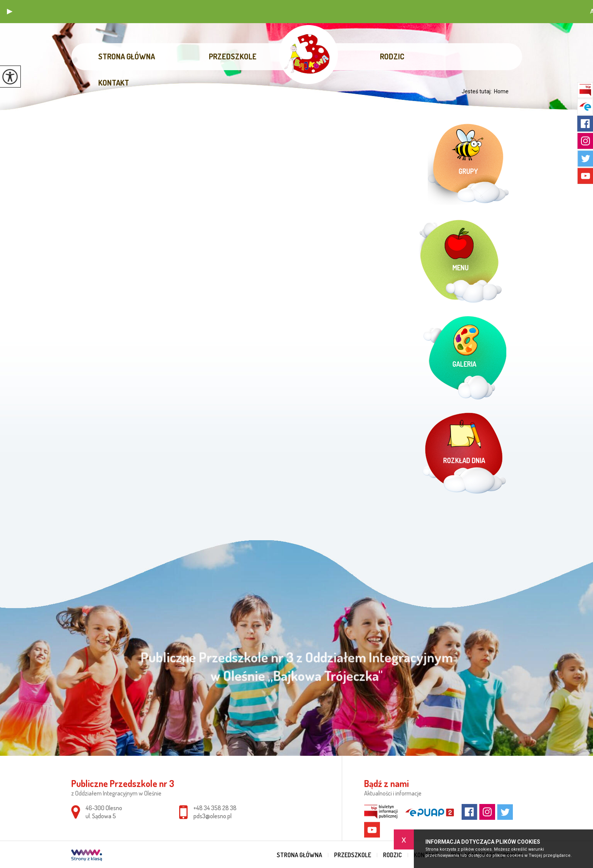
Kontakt (114, 83)
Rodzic (392, 56)
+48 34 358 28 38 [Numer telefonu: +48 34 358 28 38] (215, 808)
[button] (10, 12)
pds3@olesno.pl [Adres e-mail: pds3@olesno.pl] (213, 816)
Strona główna (127, 56)
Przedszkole (233, 56)
